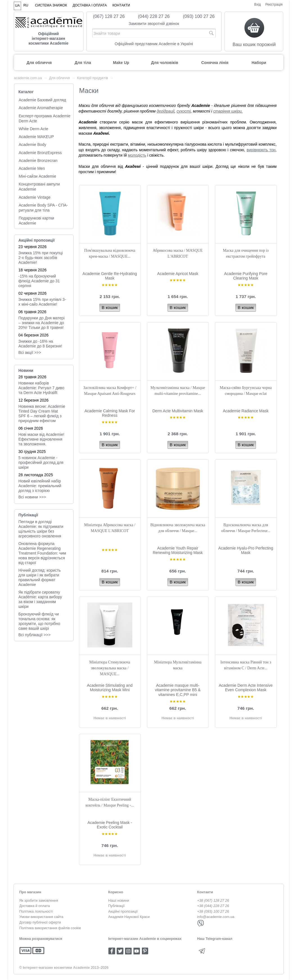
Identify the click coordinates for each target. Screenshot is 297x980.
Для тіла (83, 63)
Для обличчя (39, 63)
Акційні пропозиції (37, 240)
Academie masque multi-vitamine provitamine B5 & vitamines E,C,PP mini (178, 690)
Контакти (121, 5)
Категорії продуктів (92, 78)
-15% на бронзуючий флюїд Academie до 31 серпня (39, 281)
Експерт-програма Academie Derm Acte (45, 118)
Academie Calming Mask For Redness (110, 413)
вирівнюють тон (261, 150)
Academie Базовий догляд (43, 100)
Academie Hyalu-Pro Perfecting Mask (246, 550)
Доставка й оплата (35, 906)
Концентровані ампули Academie (39, 187)
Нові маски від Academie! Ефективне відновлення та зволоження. (41, 439)
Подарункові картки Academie (37, 221)
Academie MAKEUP (36, 137)
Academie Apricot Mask (178, 274)
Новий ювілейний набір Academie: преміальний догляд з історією (40, 486)
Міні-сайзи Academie (38, 176)
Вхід (258, 4)
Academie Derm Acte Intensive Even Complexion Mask (246, 688)
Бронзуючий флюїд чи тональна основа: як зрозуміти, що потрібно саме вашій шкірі (39, 621)
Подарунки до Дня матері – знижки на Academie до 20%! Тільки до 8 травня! (42, 323)
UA (18, 6)
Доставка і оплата (90, 5)
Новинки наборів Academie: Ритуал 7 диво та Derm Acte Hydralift (41, 388)
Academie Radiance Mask (246, 411)
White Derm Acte (34, 129)
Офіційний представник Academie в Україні (154, 44)
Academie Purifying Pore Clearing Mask (246, 276)
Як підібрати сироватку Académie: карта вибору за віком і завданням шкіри (40, 599)
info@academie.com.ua (216, 917)
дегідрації (166, 111)
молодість (137, 155)
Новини (26, 370)
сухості (183, 111)
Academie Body (33, 145)
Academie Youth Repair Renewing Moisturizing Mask (178, 550)
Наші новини (119, 901)
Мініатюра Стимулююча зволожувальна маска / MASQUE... (110, 668)
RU (26, 5)
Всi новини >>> (32, 497)
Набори (259, 63)
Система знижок (51, 5)
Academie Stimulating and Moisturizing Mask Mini (110, 688)
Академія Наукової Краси (129, 917)
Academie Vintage (35, 197)
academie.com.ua (28, 78)
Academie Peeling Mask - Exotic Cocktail (110, 825)
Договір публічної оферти (40, 922)
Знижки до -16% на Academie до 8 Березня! (40, 344)
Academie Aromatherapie (41, 108)
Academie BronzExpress (40, 153)
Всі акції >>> (30, 352)
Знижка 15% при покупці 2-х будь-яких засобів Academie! (41, 258)
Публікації (28, 515)
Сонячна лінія (215, 63)
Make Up (121, 63)
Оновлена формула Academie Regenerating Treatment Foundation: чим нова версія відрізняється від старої (42, 553)
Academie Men (32, 168)
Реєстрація (274, 4)
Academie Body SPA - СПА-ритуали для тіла (43, 208)
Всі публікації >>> (35, 635)
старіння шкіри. (228, 111)
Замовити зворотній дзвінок (154, 24)
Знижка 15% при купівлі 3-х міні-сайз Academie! (42, 302)
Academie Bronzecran (38, 161)
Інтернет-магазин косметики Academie (56, 968)
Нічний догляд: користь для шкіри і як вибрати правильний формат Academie (40, 577)
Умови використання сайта (41, 917)
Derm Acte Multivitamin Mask (178, 411)
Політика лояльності (36, 912)
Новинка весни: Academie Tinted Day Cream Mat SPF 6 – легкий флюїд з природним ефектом (42, 414)
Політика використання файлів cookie (50, 928)
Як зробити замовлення (39, 901)
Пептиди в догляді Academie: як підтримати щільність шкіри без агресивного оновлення (41, 529)
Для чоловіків (165, 63)
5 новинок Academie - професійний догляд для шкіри (41, 462)
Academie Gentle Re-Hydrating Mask (110, 276)
